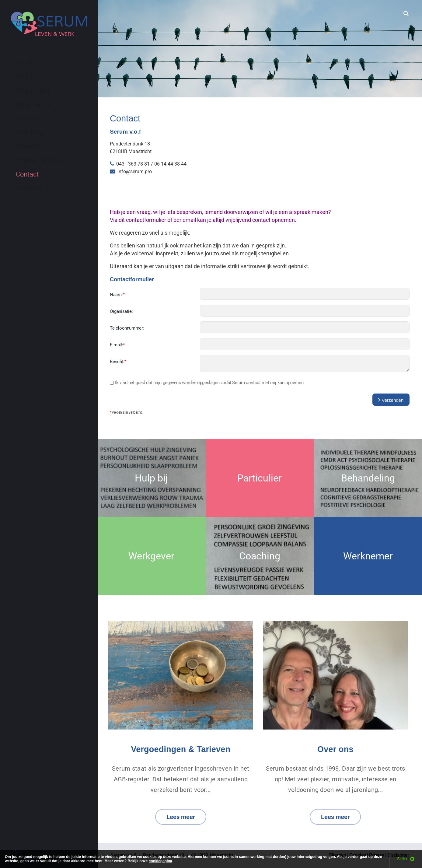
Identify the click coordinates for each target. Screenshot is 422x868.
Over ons (29, 146)
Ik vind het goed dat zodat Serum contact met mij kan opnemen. (210, 383)
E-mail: (117, 345)
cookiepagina (160, 861)
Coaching (30, 132)
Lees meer (181, 817)
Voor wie (28, 118)
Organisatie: (121, 311)
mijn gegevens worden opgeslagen (187, 383)
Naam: (117, 295)
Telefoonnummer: (127, 328)
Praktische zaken (41, 160)
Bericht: (118, 362)
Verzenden (391, 400)
